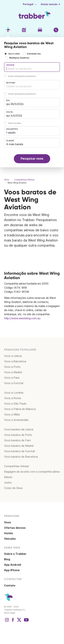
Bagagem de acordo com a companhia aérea (32, 472)
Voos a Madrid (13, 372)
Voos (8, 522)
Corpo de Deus (13, 488)
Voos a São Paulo (15, 404)
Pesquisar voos (32, 159)
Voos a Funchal (14, 383)
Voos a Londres (14, 393)
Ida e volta (14, 54)
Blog (7, 559)
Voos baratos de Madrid (19, 446)
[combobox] (32, 67)
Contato (10, 585)
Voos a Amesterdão (16, 420)
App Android (13, 565)
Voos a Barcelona (15, 361)
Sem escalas (15, 123)
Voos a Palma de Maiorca (20, 409)
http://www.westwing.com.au (22, 318)
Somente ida (34, 54)
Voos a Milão (12, 414)
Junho (8, 482)
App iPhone (12, 570)
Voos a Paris (12, 378)
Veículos (10, 539)
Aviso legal (10, 613)
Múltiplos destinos (19, 58)
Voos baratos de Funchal (19, 451)
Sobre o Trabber (15, 554)
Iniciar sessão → (51, 4)
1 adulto (11, 133)
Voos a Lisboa (13, 356)
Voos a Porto (12, 367)
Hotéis (9, 533)
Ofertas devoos (15, 528)
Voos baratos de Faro (17, 440)
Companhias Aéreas (17, 466)
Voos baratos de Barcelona (21, 457)
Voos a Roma (12, 398)
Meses (8, 477)
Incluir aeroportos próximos (22, 76)
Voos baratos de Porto (18, 435)
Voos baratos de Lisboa (19, 429)
